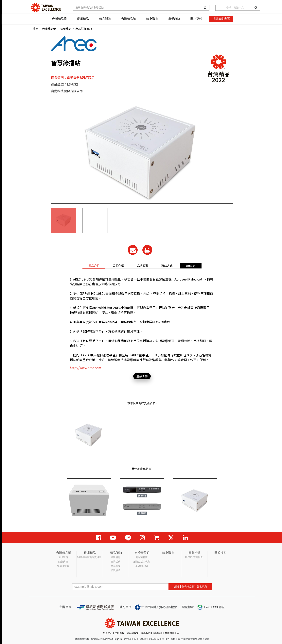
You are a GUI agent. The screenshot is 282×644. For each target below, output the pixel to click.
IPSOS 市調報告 (194, 557)
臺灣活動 (115, 562)
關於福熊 (196, 19)
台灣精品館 (129, 19)
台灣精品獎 (59, 19)
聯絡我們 (146, 633)
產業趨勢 (174, 19)
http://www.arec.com (86, 368)
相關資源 (158, 633)
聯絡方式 (167, 266)
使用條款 (119, 633)
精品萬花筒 (142, 557)
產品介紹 (94, 266)
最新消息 (115, 557)
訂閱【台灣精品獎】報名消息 (190, 587)
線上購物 (152, 19)
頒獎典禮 (63, 562)
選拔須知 (63, 557)
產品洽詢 (142, 376)
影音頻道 (115, 570)
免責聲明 (108, 633)
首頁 (35, 29)
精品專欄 (115, 566)
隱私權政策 (133, 633)
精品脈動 (105, 19)
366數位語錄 (142, 566)
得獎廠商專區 (221, 19)
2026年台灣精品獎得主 (89, 557)
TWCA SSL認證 (211, 607)
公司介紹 (118, 266)
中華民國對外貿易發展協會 (156, 607)
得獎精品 (83, 19)
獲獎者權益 (63, 566)
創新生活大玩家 (142, 562)
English (191, 266)
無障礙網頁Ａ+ (173, 633)
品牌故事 (143, 266)
